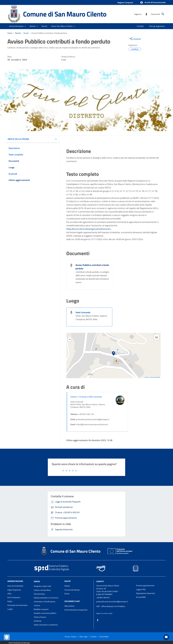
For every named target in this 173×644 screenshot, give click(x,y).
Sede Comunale (83, 312)
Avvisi (26, 33)
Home (10, 33)
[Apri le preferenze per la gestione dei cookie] (7, 637)
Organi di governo (14, 590)
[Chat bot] (166, 637)
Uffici (9, 594)
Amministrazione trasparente (76, 610)
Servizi (37, 581)
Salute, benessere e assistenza (46, 625)
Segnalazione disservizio (146, 593)
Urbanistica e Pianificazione (44, 602)
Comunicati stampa (72, 590)
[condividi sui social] (135, 39)
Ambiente (38, 621)
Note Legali (83, 637)
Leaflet (146, 377)
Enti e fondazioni (14, 597)
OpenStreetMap (155, 377)
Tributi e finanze (40, 617)
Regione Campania (125, 2)
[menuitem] (140, 26)
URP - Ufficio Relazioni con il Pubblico (111, 606)
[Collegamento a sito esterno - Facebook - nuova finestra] (146, 14)
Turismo (37, 605)
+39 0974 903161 (103, 598)
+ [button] (70, 336)
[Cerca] (163, 14)
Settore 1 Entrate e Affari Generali (86, 397)
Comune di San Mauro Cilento (65, 14)
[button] (153, 3)
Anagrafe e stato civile (42, 586)
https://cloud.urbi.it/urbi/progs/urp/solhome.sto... (89, 229)
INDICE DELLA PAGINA (18, 139)
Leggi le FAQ (141, 589)
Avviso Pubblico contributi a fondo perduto (49, 33)
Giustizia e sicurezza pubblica (45, 613)
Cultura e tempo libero (42, 590)
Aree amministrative (15, 586)
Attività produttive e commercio (46, 598)
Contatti (100, 581)
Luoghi (10, 609)
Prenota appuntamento (145, 585)
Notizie (67, 586)
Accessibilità (141, 597)
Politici (10, 601)
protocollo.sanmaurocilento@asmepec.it (112, 602)
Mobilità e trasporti (41, 609)
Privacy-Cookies (71, 637)
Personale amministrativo (17, 605)
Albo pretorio (69, 606)
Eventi (67, 594)
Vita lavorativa (39, 594)
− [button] (70, 340)
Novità (18, 33)
